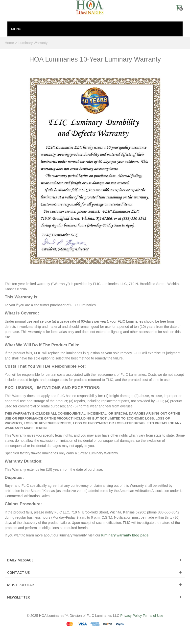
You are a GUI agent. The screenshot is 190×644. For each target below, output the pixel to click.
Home (9, 43)
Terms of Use (153, 616)
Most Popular (21, 585)
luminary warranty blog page (125, 535)
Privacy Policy (131, 616)
